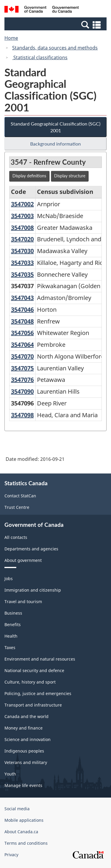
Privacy (11, 855)
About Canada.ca (21, 832)
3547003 (22, 216)
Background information (55, 144)
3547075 (22, 368)
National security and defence (34, 670)
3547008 (22, 228)
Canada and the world (26, 716)
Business (13, 613)
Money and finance (24, 728)
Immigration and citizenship (33, 590)
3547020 (22, 239)
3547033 (22, 263)
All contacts (16, 537)
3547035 (22, 274)
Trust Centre (17, 507)
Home (11, 38)
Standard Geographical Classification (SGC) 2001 (55, 127)
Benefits (13, 624)
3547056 (22, 333)
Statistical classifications (40, 57)
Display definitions (29, 176)
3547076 (22, 380)
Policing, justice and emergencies (38, 693)
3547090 (22, 391)
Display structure (70, 176)
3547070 (22, 356)
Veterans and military (26, 762)
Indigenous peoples (24, 751)
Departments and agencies (31, 549)
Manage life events (23, 785)
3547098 (22, 415)
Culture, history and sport (30, 682)
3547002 (22, 204)
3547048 (22, 321)
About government (23, 560)
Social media (17, 809)
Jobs (9, 579)
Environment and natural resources (40, 659)
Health (11, 636)
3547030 (22, 251)
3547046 (22, 310)
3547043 (22, 298)
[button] (56, 24)
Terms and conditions (26, 843)
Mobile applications (24, 820)
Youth (10, 774)
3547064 (22, 345)
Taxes (10, 647)
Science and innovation (28, 739)
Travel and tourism (23, 602)
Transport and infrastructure (33, 705)
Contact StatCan (20, 496)
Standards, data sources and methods (55, 48)
